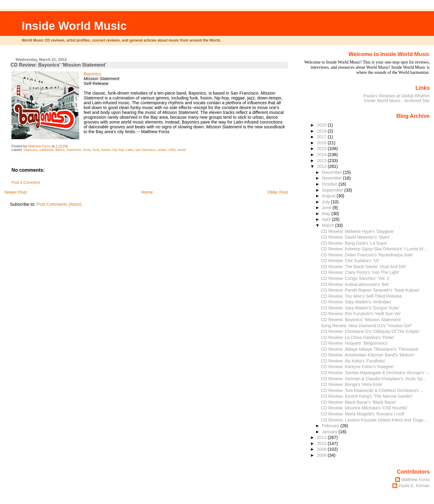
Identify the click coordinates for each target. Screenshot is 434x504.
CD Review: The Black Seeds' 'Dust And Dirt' (364, 267)
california (46, 150)
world (182, 150)
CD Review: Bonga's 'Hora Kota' (352, 384)
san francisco (146, 150)
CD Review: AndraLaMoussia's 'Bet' (355, 284)
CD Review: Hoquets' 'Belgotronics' (355, 343)
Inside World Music (74, 26)
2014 (322, 155)
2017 (322, 137)
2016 (322, 143)
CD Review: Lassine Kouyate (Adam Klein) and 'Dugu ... (375, 420)
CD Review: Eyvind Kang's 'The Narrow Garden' (367, 396)
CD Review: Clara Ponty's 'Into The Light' (360, 272)
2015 (322, 149)
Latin (129, 150)
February (331, 426)
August (329, 196)
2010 (322, 443)
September (333, 190)
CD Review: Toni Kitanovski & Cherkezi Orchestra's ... (372, 390)
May (327, 214)
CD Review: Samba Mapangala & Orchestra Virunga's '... (375, 373)
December (332, 172)
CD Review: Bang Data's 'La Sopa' (354, 243)
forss (87, 150)
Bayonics (93, 74)
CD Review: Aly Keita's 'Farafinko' (353, 361)
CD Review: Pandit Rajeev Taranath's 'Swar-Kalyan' (370, 290)
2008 (322, 455)
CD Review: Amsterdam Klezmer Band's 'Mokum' (368, 355)
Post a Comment (26, 183)
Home (147, 192)
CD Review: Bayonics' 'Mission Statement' (361, 320)
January (330, 432)
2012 (322, 166)
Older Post (278, 192)
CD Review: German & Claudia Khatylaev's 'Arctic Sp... (374, 379)
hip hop (118, 150)
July (326, 202)
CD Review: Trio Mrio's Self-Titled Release (362, 296)
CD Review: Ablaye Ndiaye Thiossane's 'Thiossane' (370, 349)
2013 (322, 161)
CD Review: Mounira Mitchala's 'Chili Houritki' (364, 408)
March (329, 225)
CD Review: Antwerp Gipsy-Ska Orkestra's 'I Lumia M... (374, 249)
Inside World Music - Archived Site (397, 101)
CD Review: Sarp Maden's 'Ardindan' (356, 302)
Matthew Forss (415, 480)
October (330, 184)
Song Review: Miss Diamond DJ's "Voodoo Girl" (367, 326)
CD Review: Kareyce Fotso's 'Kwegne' (357, 367)
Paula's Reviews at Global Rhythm (397, 96)
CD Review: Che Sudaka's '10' (350, 261)
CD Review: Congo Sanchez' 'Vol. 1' (355, 278)
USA (172, 150)
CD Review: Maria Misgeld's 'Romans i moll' (363, 414)
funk (96, 150)
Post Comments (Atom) (59, 204)
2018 (322, 131)
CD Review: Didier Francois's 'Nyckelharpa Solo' (367, 255)
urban (162, 150)
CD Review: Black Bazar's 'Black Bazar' (359, 402)
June (327, 208)
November (332, 178)
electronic (74, 150)
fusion (106, 150)
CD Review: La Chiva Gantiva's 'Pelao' (358, 337)
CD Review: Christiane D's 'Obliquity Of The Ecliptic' (371, 331)
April (327, 219)
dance (60, 150)
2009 (322, 449)
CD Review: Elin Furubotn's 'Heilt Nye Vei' (361, 314)
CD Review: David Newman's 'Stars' (355, 237)
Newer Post (15, 192)
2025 (322, 125)
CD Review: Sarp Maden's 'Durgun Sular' (360, 308)
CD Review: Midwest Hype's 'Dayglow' (358, 231)
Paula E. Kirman (414, 486)
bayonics (31, 150)
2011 (322, 437)
